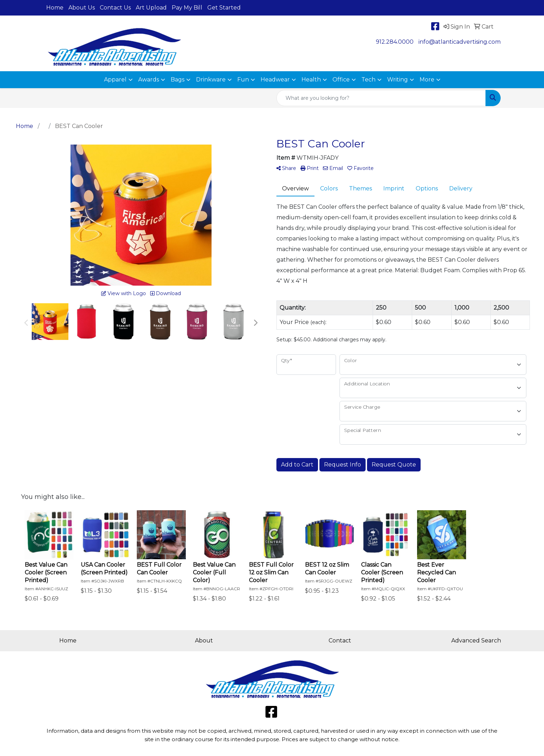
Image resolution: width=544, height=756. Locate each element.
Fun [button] (243, 80)
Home (55, 8)
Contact (340, 641)
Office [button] (341, 80)
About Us (82, 8)
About (204, 641)
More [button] (427, 80)
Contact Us (115, 8)
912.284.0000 (395, 42)
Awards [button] (149, 80)
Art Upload (151, 8)
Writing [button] (398, 80)
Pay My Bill (187, 8)
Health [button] (311, 80)
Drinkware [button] (211, 80)
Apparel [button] (115, 80)
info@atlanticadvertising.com (460, 42)
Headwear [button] (275, 80)
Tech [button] (368, 80)
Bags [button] (178, 80)
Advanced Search (476, 641)
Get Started (224, 8)
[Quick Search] (381, 98)
